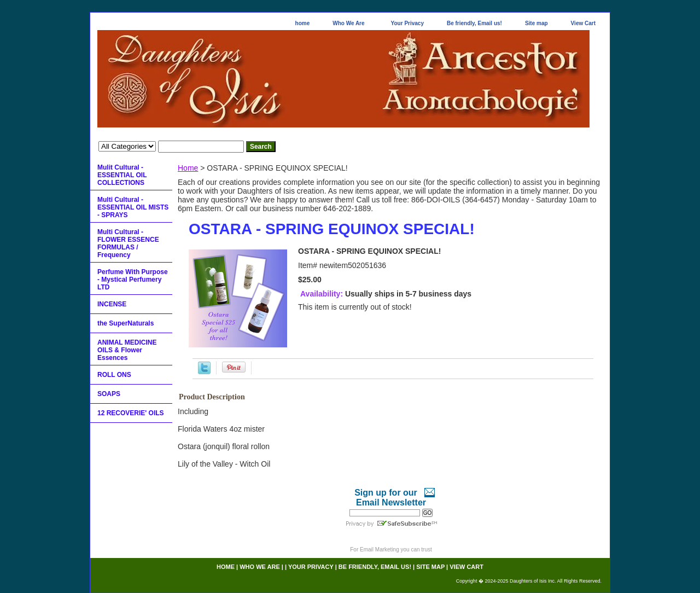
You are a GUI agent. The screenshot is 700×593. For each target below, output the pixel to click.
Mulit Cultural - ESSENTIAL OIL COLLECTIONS (122, 175)
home (303, 23)
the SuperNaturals (126, 323)
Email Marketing (380, 550)
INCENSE (112, 304)
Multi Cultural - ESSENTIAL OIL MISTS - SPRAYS (133, 207)
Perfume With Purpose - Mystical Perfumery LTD (133, 280)
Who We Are (348, 23)
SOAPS (109, 394)
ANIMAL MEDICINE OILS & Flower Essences (127, 350)
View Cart (583, 23)
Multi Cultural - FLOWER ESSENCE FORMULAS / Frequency (128, 243)
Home (188, 168)
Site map (536, 23)
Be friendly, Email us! (474, 23)
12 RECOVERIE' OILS (131, 413)
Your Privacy (407, 23)
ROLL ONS (114, 375)
